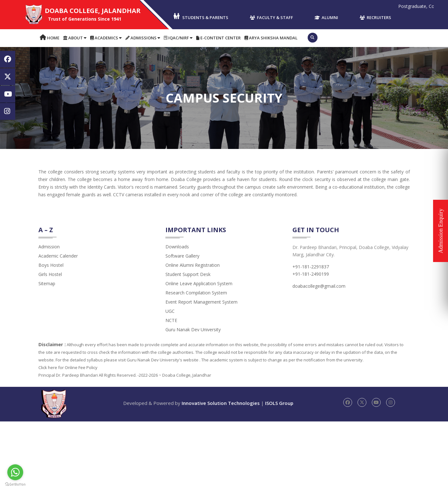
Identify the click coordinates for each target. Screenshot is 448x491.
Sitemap (47, 283)
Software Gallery (182, 256)
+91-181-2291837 (311, 267)
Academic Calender (58, 256)
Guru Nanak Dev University (193, 330)
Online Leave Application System (199, 283)
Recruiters (375, 17)
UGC (170, 311)
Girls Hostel (50, 274)
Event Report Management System (201, 302)
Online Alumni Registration (193, 265)
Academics (106, 38)
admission (49, 247)
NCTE (171, 320)
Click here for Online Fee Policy (68, 367)
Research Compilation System (196, 293)
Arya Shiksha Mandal (271, 38)
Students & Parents (201, 17)
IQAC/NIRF (178, 38)
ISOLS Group (279, 403)
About (75, 38)
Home (50, 38)
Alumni (326, 17)
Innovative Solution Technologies (221, 403)
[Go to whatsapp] (15, 472)
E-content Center (218, 38)
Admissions (143, 38)
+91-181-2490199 (311, 274)
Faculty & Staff (271, 17)
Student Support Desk (188, 274)
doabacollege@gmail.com (319, 286)
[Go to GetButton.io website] (15, 484)
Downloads (177, 247)
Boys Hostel (51, 265)
